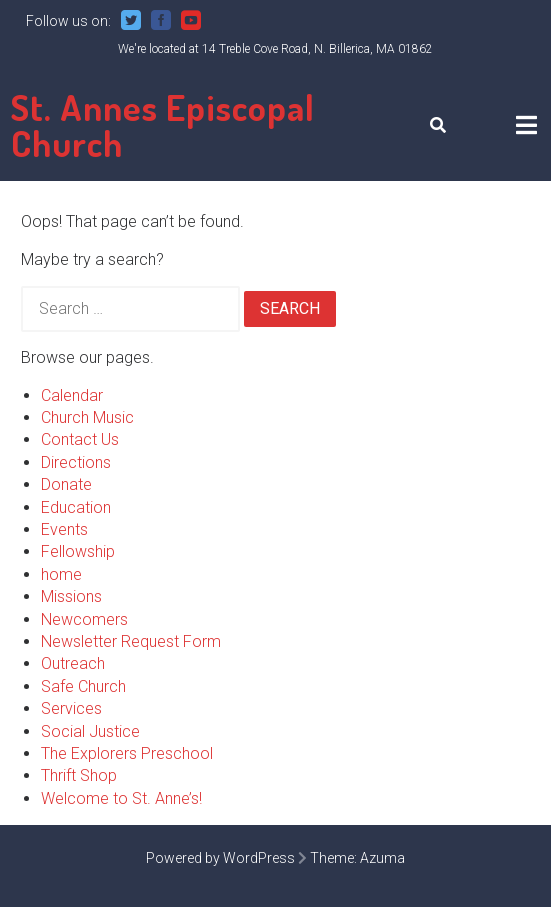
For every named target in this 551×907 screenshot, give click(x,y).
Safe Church (83, 686)
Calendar (72, 395)
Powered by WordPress (220, 858)
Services (71, 708)
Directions (76, 462)
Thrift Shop (79, 775)
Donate (66, 484)
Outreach (73, 663)
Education (76, 507)
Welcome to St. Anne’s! (121, 798)
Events (64, 529)
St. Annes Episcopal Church (163, 125)
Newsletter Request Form (131, 641)
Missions (71, 596)
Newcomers (84, 619)
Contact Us (80, 439)
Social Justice (90, 731)
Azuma (382, 858)
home (61, 574)
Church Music (87, 417)
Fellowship (78, 551)
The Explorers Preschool (127, 753)
